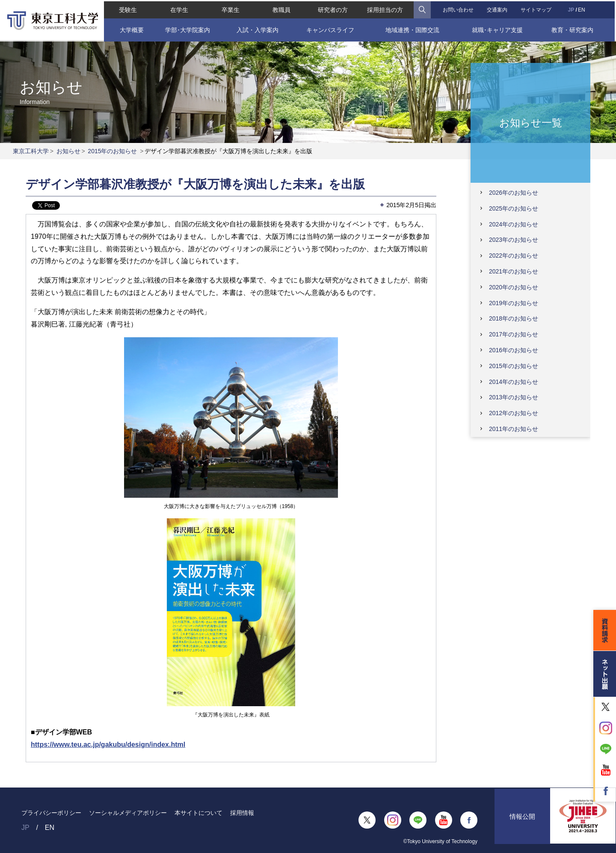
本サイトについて (198, 813)
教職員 (281, 9)
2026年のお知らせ (514, 193)
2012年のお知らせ (514, 413)
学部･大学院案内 (187, 29)
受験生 (127, 9)
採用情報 (242, 813)
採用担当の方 (385, 9)
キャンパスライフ (330, 29)
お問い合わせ (459, 9)
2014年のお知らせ (514, 382)
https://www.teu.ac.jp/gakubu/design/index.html (108, 745)
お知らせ (68, 151)
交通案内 (498, 9)
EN (582, 9)
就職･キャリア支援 (498, 29)
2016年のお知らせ (514, 350)
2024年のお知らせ (514, 224)
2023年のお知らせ (514, 240)
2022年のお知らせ (514, 256)
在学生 (178, 9)
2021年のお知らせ (514, 271)
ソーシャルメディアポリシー (128, 813)
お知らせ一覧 (531, 122)
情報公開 (522, 820)
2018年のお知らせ (514, 318)
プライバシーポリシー (51, 813)
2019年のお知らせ (514, 303)
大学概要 (130, 29)
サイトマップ (537, 9)
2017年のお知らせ (514, 334)
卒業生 (230, 9)
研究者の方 (333, 9)
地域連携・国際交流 (413, 29)
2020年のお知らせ (514, 287)
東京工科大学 (31, 151)
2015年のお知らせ (112, 151)
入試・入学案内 (257, 29)
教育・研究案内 (573, 29)
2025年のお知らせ (514, 208)
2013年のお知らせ (514, 397)
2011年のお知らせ (514, 429)
